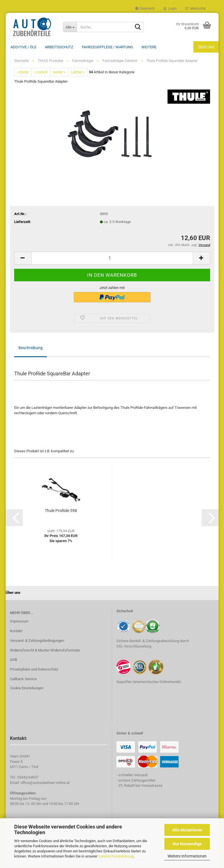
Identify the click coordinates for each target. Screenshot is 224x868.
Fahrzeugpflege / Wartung (107, 47)
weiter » (59, 73)
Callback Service (23, 679)
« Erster (23, 73)
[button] (145, 9)
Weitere (149, 47)
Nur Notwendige (187, 844)
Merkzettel (195, 9)
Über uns (206, 47)
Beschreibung (31, 348)
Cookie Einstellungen (27, 689)
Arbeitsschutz (59, 47)
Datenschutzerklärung (116, 856)
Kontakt (16, 631)
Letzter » (78, 73)
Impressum (19, 622)
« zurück (41, 73)
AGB (13, 660)
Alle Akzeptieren (187, 830)
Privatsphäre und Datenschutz (34, 670)
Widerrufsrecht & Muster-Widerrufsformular (45, 651)
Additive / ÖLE (23, 47)
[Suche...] (70, 27)
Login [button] (170, 9)
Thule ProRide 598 (61, 511)
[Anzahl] (112, 259)
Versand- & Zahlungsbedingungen (37, 641)
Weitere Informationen (187, 856)
